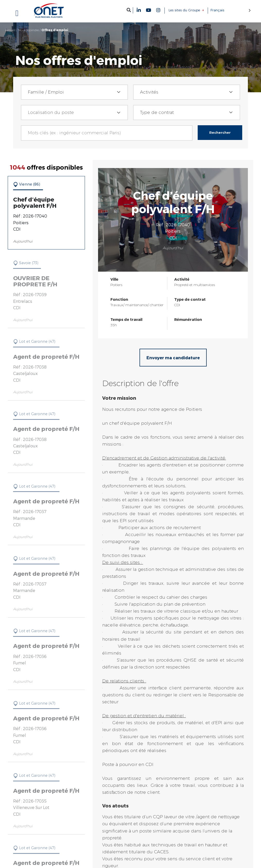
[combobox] (74, 92)
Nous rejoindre (28, 30)
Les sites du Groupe (184, 10)
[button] (129, 10)
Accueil (10, 30)
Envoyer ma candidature (174, 358)
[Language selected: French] (231, 10)
